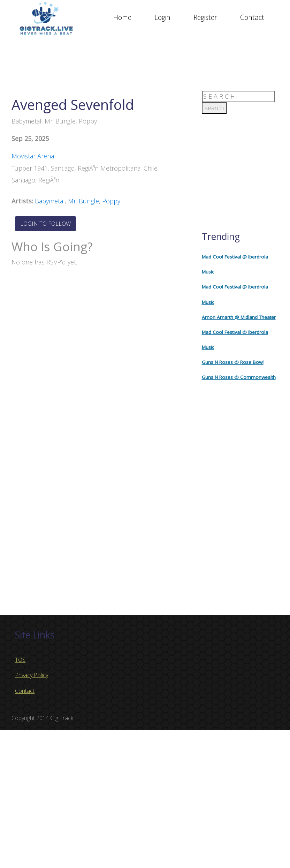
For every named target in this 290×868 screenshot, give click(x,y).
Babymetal (50, 201)
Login (162, 17)
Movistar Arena (33, 156)
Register (205, 17)
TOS (20, 660)
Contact (252, 17)
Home (122, 17)
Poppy (111, 201)
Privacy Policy (32, 675)
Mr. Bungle (83, 201)
